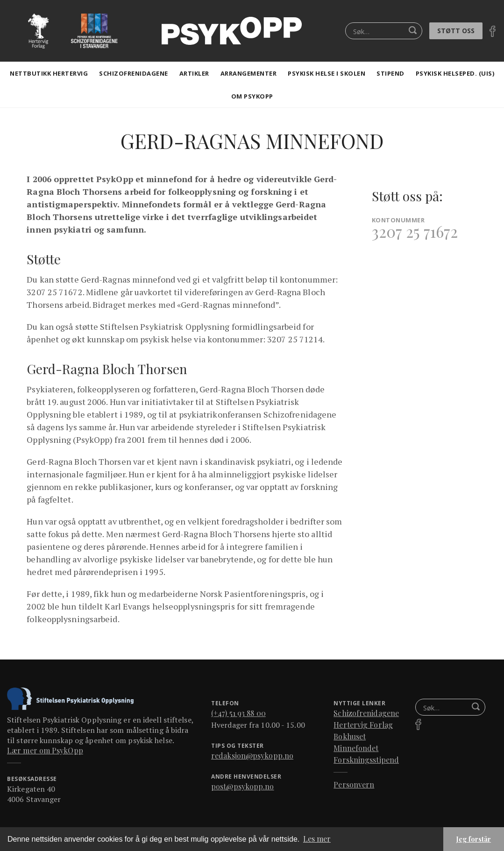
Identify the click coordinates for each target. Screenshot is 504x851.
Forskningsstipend (366, 760)
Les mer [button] (317, 839)
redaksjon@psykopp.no (252, 755)
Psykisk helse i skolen (327, 73)
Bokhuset (350, 736)
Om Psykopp (252, 96)
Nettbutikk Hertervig (49, 73)
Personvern (354, 784)
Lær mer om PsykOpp (45, 750)
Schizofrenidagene (134, 73)
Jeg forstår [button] (474, 839)
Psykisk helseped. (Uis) (455, 73)
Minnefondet (356, 748)
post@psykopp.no (243, 786)
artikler (194, 73)
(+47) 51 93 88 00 (238, 713)
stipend (390, 73)
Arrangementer (249, 73)
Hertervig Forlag (363, 725)
